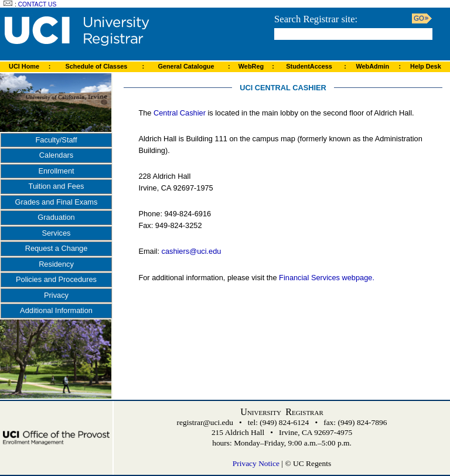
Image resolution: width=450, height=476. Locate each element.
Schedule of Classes (97, 66)
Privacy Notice (256, 463)
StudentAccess (309, 66)
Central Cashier (180, 113)
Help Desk (426, 66)
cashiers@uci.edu (192, 251)
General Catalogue (186, 66)
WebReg (251, 66)
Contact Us (37, 4)
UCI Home (24, 66)
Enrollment (56, 171)
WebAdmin (372, 66)
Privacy (56, 295)
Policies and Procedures (56, 279)
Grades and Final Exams (57, 202)
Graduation (56, 217)
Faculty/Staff (57, 140)
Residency (56, 264)
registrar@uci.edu (205, 422)
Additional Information (56, 310)
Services (56, 233)
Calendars (56, 155)
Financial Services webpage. (327, 278)
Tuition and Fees (57, 186)
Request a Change (57, 248)
